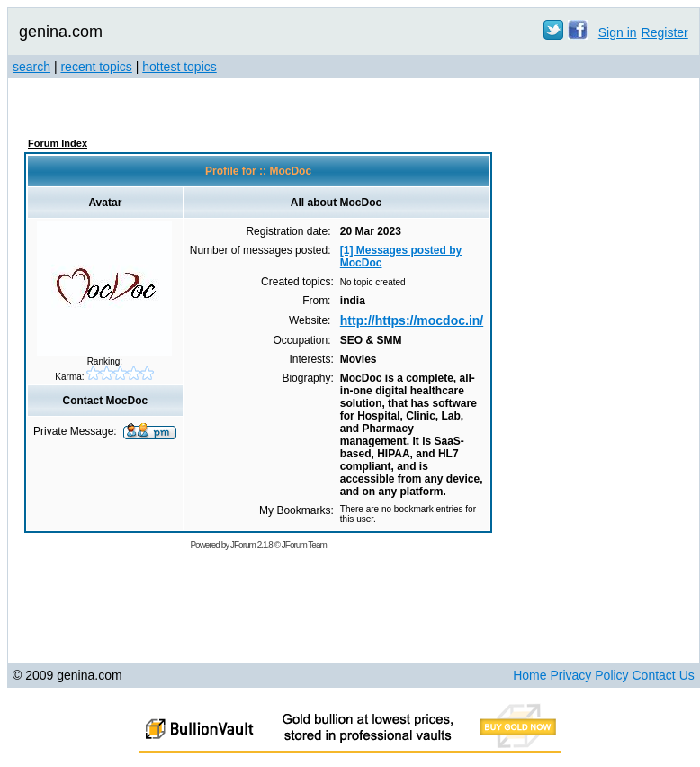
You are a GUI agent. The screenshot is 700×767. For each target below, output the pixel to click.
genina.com (61, 32)
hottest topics (179, 67)
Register (665, 32)
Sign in (618, 32)
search (31, 67)
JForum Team (304, 545)
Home (529, 675)
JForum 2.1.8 (251, 545)
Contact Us (664, 675)
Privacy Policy (589, 675)
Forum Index (58, 143)
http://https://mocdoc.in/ (412, 320)
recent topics (96, 67)
